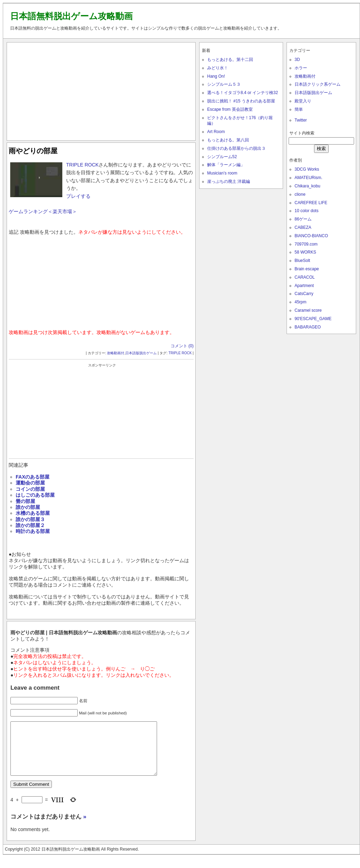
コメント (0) (182, 346)
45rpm (300, 302)
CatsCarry (304, 294)
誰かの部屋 (28, 507)
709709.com (306, 244)
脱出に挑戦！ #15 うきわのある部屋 (241, 101)
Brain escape (307, 269)
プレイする (78, 196)
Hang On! (216, 76)
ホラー (301, 68)
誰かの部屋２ (30, 525)
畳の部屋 (25, 501)
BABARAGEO (308, 327)
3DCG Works (307, 169)
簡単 (299, 109)
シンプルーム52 (222, 157)
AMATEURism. (308, 178)
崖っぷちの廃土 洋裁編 (229, 181)
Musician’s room (222, 173)
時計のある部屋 (33, 531)
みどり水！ (218, 68)
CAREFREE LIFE (311, 203)
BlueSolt (302, 261)
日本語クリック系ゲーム (318, 84)
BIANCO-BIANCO (311, 236)
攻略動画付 (116, 353)
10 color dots (307, 211)
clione (300, 194)
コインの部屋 (30, 489)
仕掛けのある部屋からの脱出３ (236, 148)
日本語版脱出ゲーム (141, 353)
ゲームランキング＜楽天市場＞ (43, 211)
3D (297, 60)
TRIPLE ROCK (82, 165)
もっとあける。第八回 (228, 140)
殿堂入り (303, 101)
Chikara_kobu (307, 186)
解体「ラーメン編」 (226, 165)
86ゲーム (303, 219)
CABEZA (303, 227)
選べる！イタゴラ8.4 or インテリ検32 (242, 93)
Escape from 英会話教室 (230, 109)
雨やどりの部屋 (33, 151)
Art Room (216, 132)
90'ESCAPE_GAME (313, 319)
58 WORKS (305, 252)
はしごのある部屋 (35, 495)
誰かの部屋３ (30, 519)
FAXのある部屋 (33, 477)
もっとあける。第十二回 (230, 60)
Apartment (304, 286)
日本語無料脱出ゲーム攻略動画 (71, 16)
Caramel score (308, 310)
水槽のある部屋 (33, 513)
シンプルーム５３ (224, 84)
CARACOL (305, 277)
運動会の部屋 (30, 483)
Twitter (301, 120)
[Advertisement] (101, 90)
